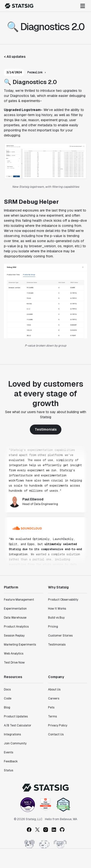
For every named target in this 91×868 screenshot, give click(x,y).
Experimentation (15, 609)
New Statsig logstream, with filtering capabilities (46, 187)
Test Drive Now (14, 663)
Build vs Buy (56, 618)
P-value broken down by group (45, 346)
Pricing (53, 627)
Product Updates (16, 716)
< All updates (15, 57)
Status (8, 770)
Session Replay (14, 636)
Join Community (15, 743)
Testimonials (46, 429)
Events (8, 752)
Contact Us (56, 734)
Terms (52, 716)
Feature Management (19, 600)
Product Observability (63, 600)
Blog (7, 707)
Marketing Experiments (20, 645)
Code (8, 698)
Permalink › (37, 72)
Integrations (12, 734)
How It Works (57, 609)
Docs (7, 689)
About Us (54, 689)
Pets (51, 707)
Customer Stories (60, 636)
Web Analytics (14, 654)
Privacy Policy (58, 725)
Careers (54, 698)
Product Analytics (16, 627)
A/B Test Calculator (18, 725)
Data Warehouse (15, 618)
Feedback (11, 761)
